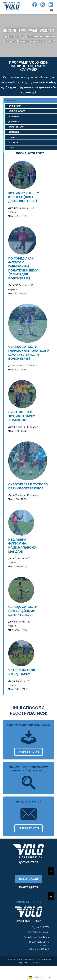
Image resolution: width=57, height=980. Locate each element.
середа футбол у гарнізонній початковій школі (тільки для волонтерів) (29, 353)
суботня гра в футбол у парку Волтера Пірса (28, 486)
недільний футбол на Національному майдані (22, 546)
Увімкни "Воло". (28, 902)
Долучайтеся (29, 862)
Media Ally (35, 963)
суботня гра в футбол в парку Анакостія (22, 416)
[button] (51, 10)
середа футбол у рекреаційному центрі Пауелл (23, 611)
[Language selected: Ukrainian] (39, 977)
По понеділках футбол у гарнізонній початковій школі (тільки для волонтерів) (24, 268)
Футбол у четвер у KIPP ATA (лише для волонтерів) (24, 197)
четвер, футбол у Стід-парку (22, 672)
